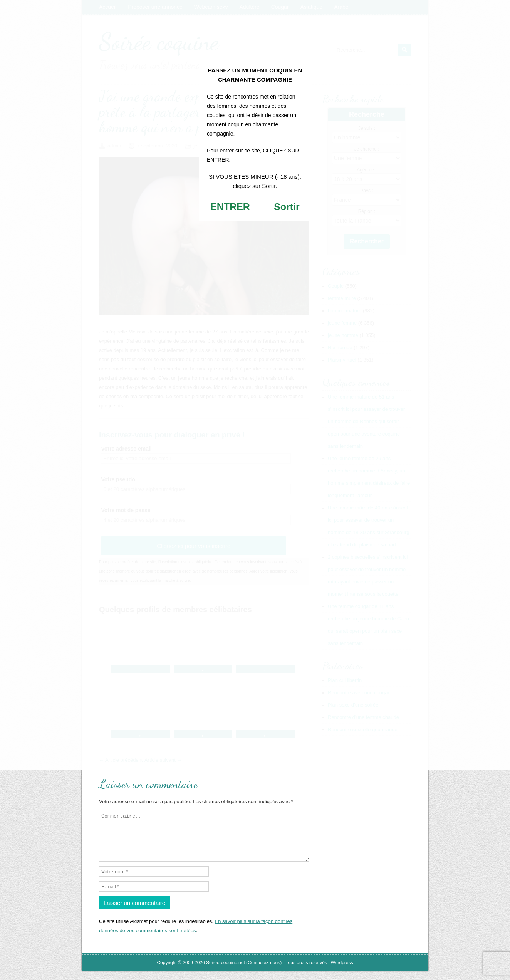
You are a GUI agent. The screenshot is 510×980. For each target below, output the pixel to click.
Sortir (287, 207)
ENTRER (230, 207)
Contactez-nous (264, 972)
